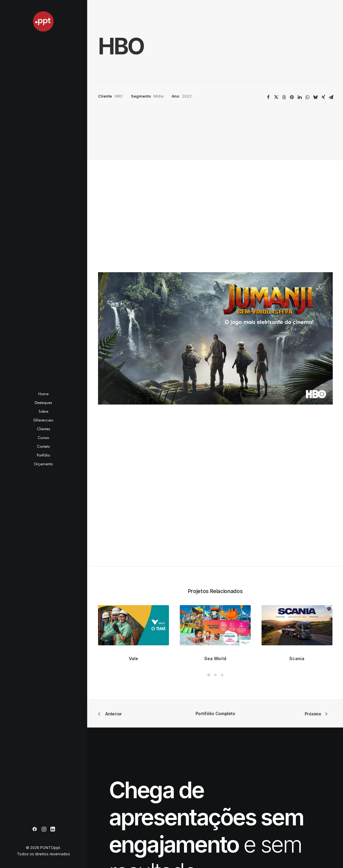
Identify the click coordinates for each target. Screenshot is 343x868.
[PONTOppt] (43, 21)
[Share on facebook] (268, 97)
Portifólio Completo (215, 434)
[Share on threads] (284, 97)
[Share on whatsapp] (308, 97)
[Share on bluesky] (316, 97)
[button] (35, 830)
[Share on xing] (323, 97)
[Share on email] (331, 97)
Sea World (215, 378)
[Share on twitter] (276, 97)
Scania (297, 378)
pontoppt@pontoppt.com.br (258, 805)
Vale (133, 378)
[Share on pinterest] (292, 97)
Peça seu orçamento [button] (154, 657)
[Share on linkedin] (300, 97)
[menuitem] (35, 830)
